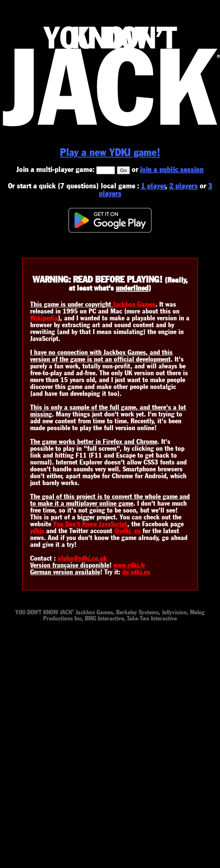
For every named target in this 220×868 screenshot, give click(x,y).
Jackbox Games (134, 304)
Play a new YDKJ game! (110, 153)
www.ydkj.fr (129, 565)
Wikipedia (44, 318)
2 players (184, 186)
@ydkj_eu (127, 531)
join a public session (172, 169)
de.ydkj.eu (136, 572)
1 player (153, 186)
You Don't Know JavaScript (90, 524)
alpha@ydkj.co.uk (82, 558)
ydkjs (37, 531)
